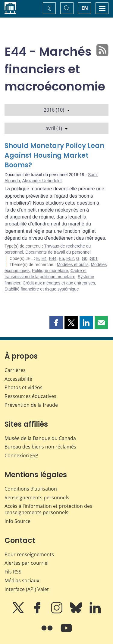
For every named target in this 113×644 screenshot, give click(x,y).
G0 (85, 258)
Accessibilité (18, 379)
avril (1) (56, 128)
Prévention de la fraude (31, 405)
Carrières (15, 370)
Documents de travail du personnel (58, 252)
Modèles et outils (73, 264)
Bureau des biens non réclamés (40, 447)
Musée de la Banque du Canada (40, 438)
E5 (61, 258)
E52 (70, 258)
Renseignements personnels (37, 498)
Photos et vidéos (24, 387)
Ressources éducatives (30, 396)
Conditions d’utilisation (31, 489)
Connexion (21, 455)
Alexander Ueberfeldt (42, 181)
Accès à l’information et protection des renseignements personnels (48, 509)
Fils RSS (13, 572)
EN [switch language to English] (85, 8)
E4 (44, 258)
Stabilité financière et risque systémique (42, 289)
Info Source (17, 521)
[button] (56, 323)
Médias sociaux (22, 580)
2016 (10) (57, 110)
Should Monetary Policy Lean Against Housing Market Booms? (54, 155)
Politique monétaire (50, 271)
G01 (94, 258)
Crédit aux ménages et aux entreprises (59, 283)
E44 (53, 258)
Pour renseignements (29, 554)
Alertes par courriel (27, 563)
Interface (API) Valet (27, 589)
